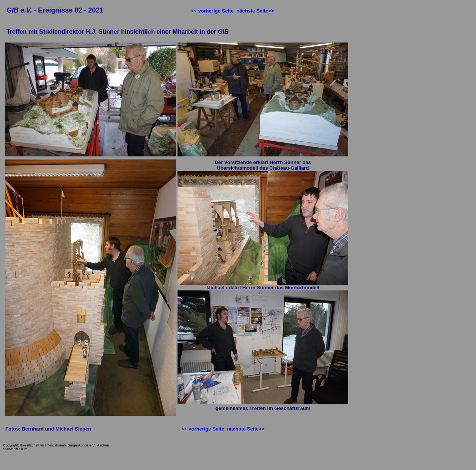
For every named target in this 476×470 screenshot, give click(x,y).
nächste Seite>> (255, 11)
